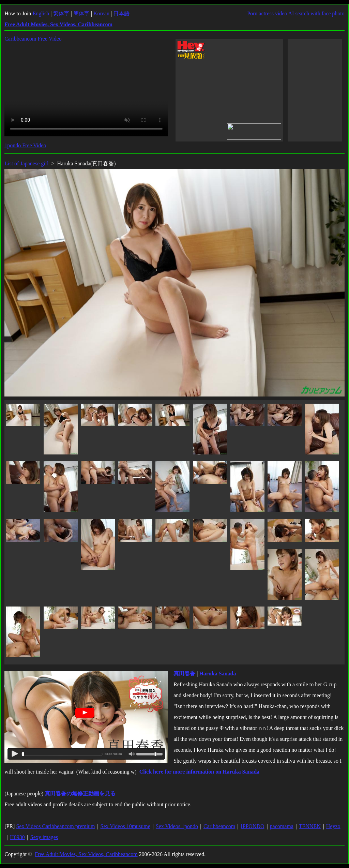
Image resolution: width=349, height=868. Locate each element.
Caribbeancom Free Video (33, 39)
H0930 (17, 837)
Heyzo (333, 826)
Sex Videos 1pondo (177, 826)
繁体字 (61, 13)
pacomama (282, 826)
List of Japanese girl (26, 163)
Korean (101, 13)
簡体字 (81, 13)
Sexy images (44, 837)
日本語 (121, 13)
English (41, 13)
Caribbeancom (219, 826)
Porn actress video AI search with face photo (296, 13)
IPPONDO (252, 826)
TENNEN (310, 826)
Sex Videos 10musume (125, 826)
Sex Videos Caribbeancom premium (55, 826)
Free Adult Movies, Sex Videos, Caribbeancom (86, 854)
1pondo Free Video (25, 145)
